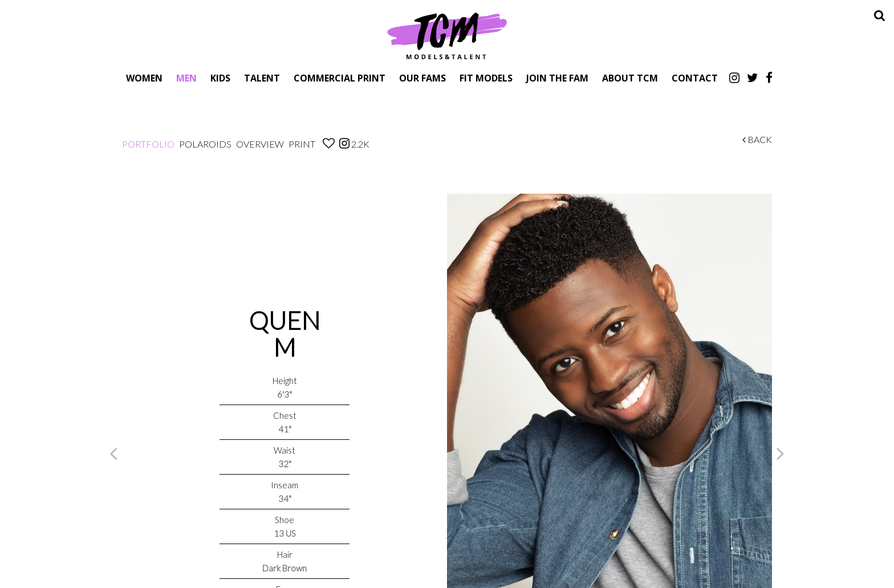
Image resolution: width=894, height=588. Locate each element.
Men (186, 78)
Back (757, 139)
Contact (695, 78)
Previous (113, 453)
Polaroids (205, 144)
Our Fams (422, 78)
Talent (262, 78)
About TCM (630, 78)
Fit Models (486, 78)
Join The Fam (557, 78)
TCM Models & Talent (447, 35)
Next (781, 453)
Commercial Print (340, 78)
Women (144, 78)
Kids (220, 78)
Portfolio (148, 144)
